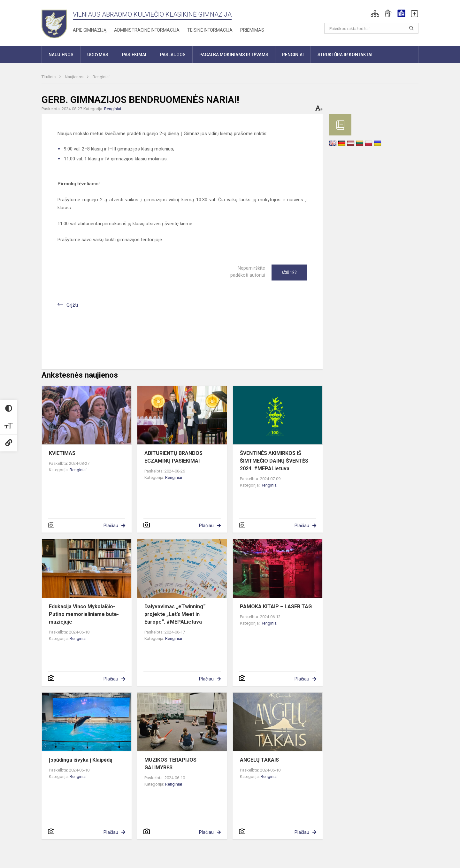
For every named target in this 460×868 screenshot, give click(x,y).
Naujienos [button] (61, 55)
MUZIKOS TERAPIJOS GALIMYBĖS (170, 764)
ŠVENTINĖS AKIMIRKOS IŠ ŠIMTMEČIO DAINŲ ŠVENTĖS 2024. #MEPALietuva (274, 461)
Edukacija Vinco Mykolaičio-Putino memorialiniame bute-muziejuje (84, 614)
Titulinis (49, 77)
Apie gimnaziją (90, 30)
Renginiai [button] (293, 55)
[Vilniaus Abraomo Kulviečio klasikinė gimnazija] (54, 22)
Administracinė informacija (147, 30)
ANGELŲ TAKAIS (259, 760)
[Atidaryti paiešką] (411, 28)
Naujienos (75, 77)
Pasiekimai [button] (134, 55)
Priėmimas (252, 30)
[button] (375, 13)
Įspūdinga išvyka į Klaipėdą (81, 760)
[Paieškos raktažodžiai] (371, 28)
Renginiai (101, 77)
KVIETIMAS (62, 453)
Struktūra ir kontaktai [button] (345, 55)
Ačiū (289, 273)
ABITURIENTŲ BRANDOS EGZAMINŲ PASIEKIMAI (173, 457)
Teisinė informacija (210, 30)
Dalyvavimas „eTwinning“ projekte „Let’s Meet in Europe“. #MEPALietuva (175, 614)
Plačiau (111, 526)
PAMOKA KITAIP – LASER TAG (276, 607)
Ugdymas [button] (98, 55)
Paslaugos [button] (173, 55)
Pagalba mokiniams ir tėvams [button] (234, 55)
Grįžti (72, 305)
